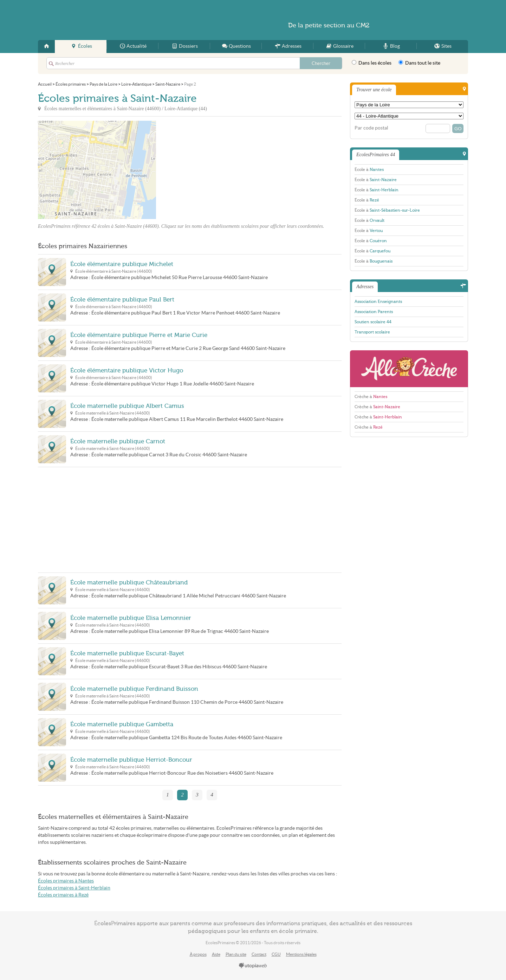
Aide (216, 954)
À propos (198, 954)
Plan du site (236, 954)
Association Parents (374, 312)
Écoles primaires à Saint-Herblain (74, 888)
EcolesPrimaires (106, 20)
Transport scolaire (372, 332)
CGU (276, 954)
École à (369, 170)
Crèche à (371, 397)
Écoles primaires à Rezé (63, 895)
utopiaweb (253, 966)
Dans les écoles (372, 63)
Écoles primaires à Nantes (66, 881)
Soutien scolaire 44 (373, 322)
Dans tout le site (419, 63)
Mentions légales (301, 954)
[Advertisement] (219, 170)
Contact (259, 954)
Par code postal (371, 128)
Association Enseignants (378, 302)
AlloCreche (409, 369)
